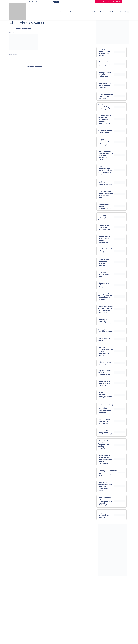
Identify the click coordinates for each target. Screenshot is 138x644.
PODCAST (93, 12)
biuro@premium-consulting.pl (20, 2)
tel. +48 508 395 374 (38, 2)
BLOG (103, 12)
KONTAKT (112, 12)
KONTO (122, 12)
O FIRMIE (82, 12)
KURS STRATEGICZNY (66, 12)
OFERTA (50, 12)
